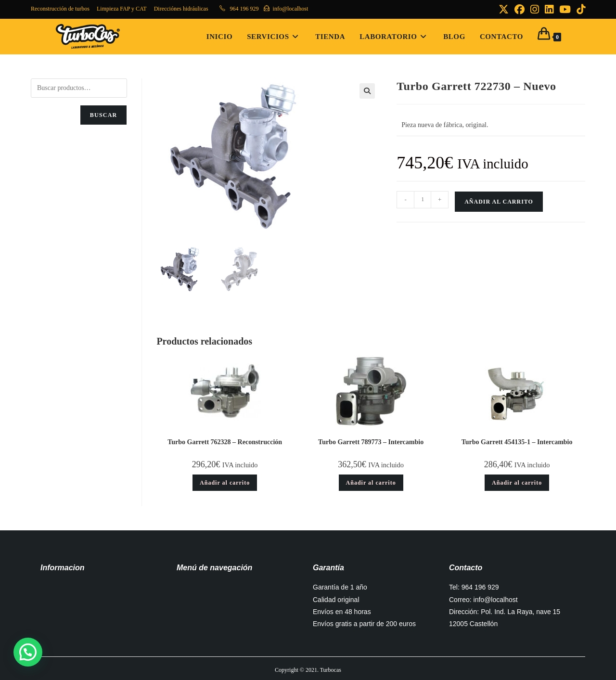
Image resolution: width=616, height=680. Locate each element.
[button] (367, 91)
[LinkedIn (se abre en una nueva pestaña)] (549, 9)
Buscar (104, 115)
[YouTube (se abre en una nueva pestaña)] (565, 9)
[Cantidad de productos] (423, 200)
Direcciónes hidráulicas (181, 9)
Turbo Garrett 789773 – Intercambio (371, 442)
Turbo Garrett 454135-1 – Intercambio (517, 442)
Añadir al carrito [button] (225, 483)
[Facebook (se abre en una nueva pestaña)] (520, 9)
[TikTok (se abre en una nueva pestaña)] (579, 9)
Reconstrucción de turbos (60, 9)
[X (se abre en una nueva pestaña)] (504, 9)
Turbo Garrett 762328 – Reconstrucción (225, 442)
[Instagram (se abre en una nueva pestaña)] (535, 9)
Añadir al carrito (499, 202)
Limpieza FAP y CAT (122, 9)
